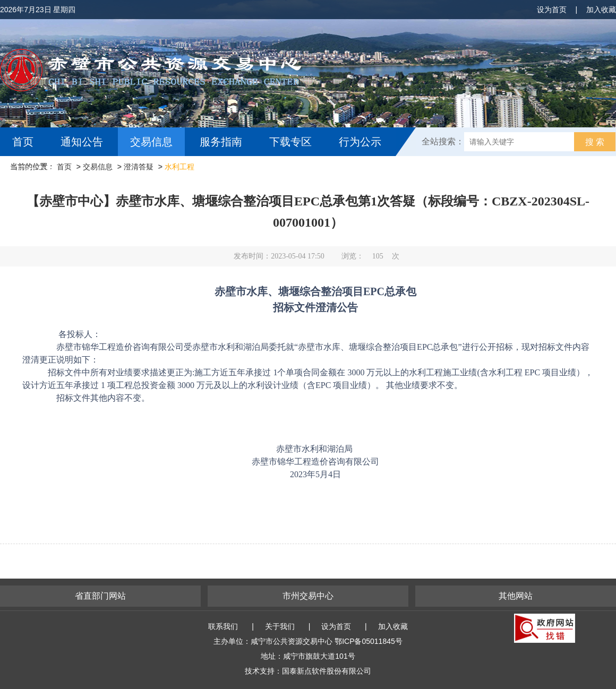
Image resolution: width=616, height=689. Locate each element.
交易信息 (151, 142)
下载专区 (290, 142)
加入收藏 (601, 10)
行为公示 (360, 142)
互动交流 (36, 170)
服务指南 (221, 142)
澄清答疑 (139, 167)
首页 (23, 142)
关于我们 (280, 626)
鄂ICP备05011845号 (369, 641)
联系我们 (223, 626)
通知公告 (82, 142)
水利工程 (179, 167)
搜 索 (595, 142)
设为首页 (552, 10)
